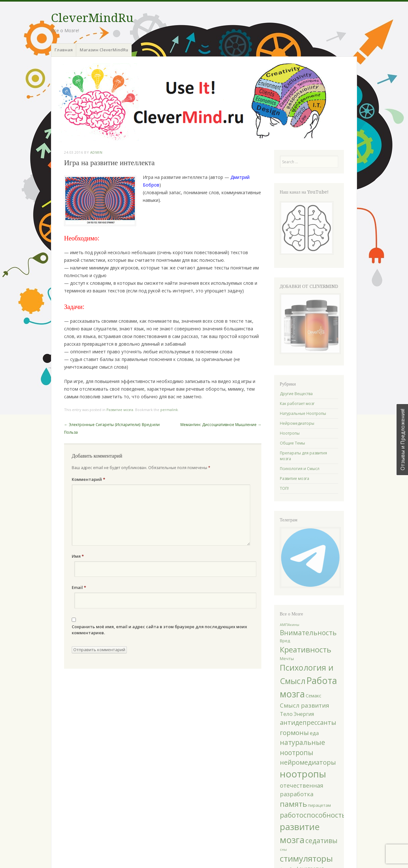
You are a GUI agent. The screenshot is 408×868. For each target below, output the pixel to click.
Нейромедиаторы (297, 423)
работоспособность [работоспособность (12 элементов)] (313, 815)
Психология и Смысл (300, 469)
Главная (64, 50)
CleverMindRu (92, 18)
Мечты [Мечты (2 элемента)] (287, 658)
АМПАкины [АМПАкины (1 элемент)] (290, 625)
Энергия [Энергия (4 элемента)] (304, 714)
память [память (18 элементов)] (293, 804)
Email (79, 587)
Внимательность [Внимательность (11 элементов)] (308, 633)
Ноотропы (290, 433)
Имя (78, 556)
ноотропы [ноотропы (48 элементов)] (303, 774)
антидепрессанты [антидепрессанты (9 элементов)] (308, 722)
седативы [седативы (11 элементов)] (321, 840)
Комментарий (88, 479)
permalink (169, 410)
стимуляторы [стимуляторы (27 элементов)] (306, 858)
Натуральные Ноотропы (303, 413)
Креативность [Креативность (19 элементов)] (306, 649)
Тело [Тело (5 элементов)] (286, 714)
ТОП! (284, 488)
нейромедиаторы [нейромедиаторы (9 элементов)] (308, 762)
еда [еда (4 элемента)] (314, 733)
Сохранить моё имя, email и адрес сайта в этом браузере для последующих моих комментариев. (159, 630)
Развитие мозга (120, 410)
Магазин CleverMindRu (104, 50)
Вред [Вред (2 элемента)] (285, 641)
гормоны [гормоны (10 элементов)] (294, 732)
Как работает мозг (297, 404)
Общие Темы (292, 443)
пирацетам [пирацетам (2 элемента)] (319, 805)
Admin (96, 152)
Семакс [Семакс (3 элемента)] (313, 695)
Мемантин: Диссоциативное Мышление (221, 425)
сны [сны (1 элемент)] (283, 850)
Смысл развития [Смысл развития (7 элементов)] (305, 705)
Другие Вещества (296, 394)
